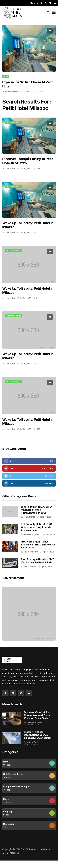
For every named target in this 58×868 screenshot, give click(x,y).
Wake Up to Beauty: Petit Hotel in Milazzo (28, 225)
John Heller (10, 169)
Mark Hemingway (31, 534)
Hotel (6, 76)
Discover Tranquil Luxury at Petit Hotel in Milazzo (28, 161)
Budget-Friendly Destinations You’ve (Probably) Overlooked (37, 735)
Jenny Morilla (29, 517)
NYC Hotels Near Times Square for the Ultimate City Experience (38, 545)
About (5, 853)
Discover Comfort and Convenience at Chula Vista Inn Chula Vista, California (37, 715)
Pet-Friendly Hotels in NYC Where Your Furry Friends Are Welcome (36, 527)
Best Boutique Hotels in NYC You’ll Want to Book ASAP (38, 561)
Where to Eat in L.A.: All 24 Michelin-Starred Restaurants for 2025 (37, 510)
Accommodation (14, 122)
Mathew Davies (12, 92)
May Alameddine (31, 552)
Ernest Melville (30, 567)
